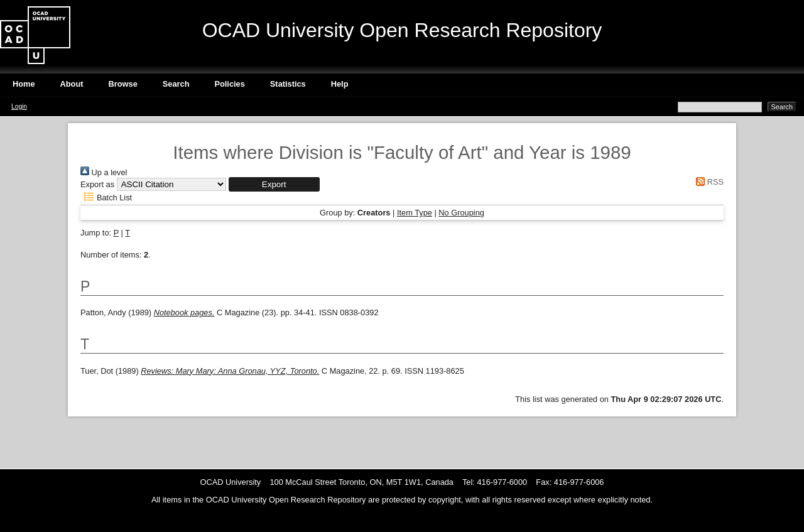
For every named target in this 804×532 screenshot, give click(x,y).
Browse (123, 84)
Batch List (106, 198)
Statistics (288, 84)
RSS (708, 182)
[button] (274, 184)
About (72, 84)
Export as (97, 184)
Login (19, 106)
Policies (229, 84)
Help (340, 84)
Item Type (415, 213)
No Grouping (461, 213)
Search (176, 84)
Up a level (104, 172)
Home (24, 84)
